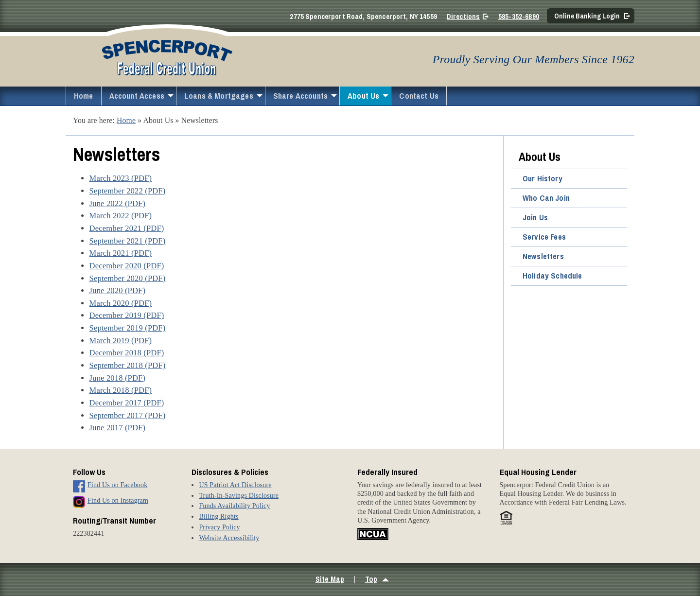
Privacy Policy (219, 527)
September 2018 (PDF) (128, 365)
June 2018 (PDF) (118, 378)
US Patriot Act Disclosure (235, 485)
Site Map (330, 579)
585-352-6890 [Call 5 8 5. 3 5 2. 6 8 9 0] (519, 17)
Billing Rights (219, 516)
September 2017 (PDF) (128, 415)
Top (371, 579)
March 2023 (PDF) (121, 178)
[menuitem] (84, 96)
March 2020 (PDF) (121, 303)
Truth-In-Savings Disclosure (239, 495)
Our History (542, 178)
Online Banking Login (587, 16)
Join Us (535, 217)
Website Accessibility (229, 538)
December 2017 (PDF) (127, 403)
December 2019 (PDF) (127, 315)
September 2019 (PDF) (128, 328)
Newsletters (543, 256)
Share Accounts (300, 96)
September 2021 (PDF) (128, 241)
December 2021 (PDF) (127, 228)
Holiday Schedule (552, 276)
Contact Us (419, 96)
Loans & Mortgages (219, 96)
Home (84, 96)
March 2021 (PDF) (121, 253)
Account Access (137, 96)
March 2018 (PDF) (121, 390)
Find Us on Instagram (118, 500)
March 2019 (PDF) (121, 341)
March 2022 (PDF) (121, 216)
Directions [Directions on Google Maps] (463, 17)
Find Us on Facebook (117, 485)
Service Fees (544, 237)
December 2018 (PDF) (127, 353)
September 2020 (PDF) (128, 278)
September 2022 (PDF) (128, 191)
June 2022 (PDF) (118, 203)
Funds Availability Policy (234, 506)
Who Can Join (546, 198)
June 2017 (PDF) (118, 428)
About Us (363, 96)
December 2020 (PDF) (127, 266)
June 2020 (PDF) (118, 290)
